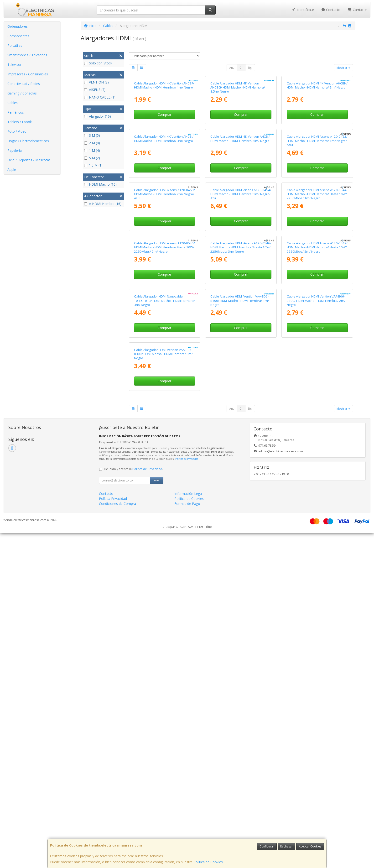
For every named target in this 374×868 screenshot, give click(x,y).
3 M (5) (92, 135)
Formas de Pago (187, 839)
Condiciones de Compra (117, 839)
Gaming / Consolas (22, 93)
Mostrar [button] (343, 68)
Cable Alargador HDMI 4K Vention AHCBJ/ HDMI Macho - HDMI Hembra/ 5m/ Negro (240, 250)
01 (241, 68)
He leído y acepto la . (133, 804)
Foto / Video (17, 131)
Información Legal (188, 829)
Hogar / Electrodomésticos (28, 141)
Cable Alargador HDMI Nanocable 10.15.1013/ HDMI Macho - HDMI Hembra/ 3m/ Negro (164, 580)
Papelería (15, 150)
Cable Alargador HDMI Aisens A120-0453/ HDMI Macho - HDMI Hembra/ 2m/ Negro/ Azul (164, 361)
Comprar (164, 170)
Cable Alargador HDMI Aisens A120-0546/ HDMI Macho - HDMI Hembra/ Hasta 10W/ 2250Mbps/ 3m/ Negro (241, 471)
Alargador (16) (98, 116)
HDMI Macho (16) (100, 184)
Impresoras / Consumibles (28, 74)
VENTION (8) (96, 82)
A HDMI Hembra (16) (103, 204)
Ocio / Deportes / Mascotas (29, 160)
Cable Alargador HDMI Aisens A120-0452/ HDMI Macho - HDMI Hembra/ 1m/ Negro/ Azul (317, 252)
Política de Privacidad (187, 794)
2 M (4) (92, 143)
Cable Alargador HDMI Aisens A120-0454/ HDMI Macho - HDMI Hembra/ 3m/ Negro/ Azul (241, 361)
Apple (12, 170)
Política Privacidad (113, 834)
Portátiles (15, 45)
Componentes (18, 36)
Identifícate (303, 10)
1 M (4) (92, 150)
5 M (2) (92, 158)
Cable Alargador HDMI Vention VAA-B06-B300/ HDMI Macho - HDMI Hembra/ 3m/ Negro (163, 689)
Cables (13, 103)
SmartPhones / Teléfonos (27, 55)
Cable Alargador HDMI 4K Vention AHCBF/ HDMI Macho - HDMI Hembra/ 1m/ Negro (164, 141)
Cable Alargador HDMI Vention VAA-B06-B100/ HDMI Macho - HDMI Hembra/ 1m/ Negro (240, 580)
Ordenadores (18, 26)
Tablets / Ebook (20, 122)
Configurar (267, 846)
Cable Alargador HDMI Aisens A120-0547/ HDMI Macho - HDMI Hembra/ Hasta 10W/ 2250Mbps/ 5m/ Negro (317, 471)
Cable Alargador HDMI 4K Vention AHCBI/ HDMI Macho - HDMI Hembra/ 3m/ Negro (164, 250)
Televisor (14, 65)
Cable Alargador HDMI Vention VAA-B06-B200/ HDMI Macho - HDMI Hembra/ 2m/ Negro (316, 580)
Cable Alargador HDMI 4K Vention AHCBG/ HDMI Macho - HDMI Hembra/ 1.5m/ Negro (238, 143)
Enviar (157, 815)
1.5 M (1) (93, 165)
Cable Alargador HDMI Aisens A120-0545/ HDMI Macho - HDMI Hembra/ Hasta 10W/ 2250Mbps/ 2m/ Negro (164, 471)
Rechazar (286, 846)
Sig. (250, 68)
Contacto (331, 10)
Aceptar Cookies (310, 846)
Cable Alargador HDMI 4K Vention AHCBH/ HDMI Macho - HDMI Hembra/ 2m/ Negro (317, 141)
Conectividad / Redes (24, 84)
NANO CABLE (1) (100, 97)
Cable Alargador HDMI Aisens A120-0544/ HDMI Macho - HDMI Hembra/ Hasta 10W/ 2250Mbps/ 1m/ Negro (317, 361)
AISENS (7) (95, 90)
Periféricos (16, 112)
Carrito (357, 10)
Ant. (232, 68)
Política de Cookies (208, 862)
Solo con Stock (98, 63)
